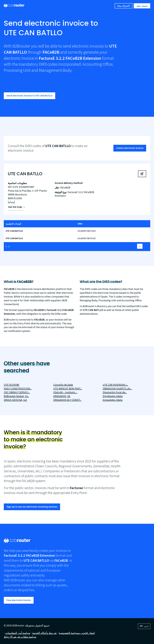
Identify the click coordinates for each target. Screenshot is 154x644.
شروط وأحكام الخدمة (44, 633)
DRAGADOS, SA (62, 396)
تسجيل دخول (142, 6)
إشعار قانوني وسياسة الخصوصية (77, 633)
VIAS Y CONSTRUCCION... (18, 388)
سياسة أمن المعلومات (18, 633)
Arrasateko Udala (113, 400)
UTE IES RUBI (12, 385)
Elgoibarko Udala (113, 396)
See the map (15, 207)
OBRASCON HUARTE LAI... (117, 388)
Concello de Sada (63, 385)
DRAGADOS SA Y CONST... (67, 400)
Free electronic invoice (19, 600)
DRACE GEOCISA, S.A (15, 400)
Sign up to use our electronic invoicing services (32, 507)
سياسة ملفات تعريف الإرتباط (20, 637)
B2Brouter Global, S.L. (16, 396)
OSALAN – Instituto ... (65, 392)
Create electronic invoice (130, 148)
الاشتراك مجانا (123, 6)
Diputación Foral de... (115, 392)
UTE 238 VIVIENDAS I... (115, 385)
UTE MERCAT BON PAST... (68, 388)
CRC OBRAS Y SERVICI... (17, 392)
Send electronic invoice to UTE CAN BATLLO (30, 96)
